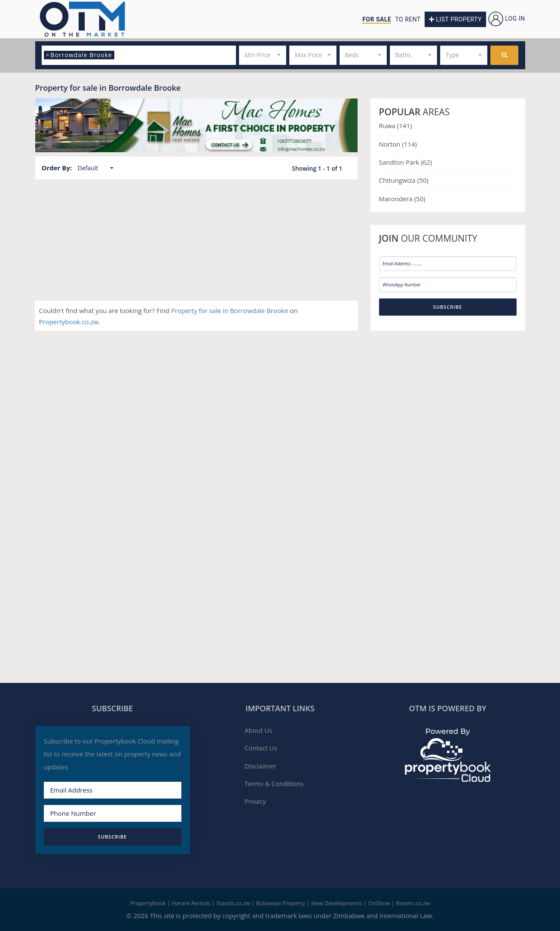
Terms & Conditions (274, 784)
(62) (426, 162)
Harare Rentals (191, 903)
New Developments (337, 903)
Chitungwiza (398, 180)
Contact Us (261, 748)
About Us (258, 730)
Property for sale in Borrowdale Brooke (231, 310)
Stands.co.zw (233, 903)
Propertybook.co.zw (69, 322)
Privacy (255, 801)
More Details (327, 272)
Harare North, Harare (210, 217)
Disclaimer (260, 766)
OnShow (379, 903)
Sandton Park (400, 162)
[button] (263, 55)
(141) (405, 126)
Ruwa (388, 126)
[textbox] (119, 55)
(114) (409, 144)
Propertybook (148, 903)
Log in (507, 18)
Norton (391, 144)
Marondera (397, 199)
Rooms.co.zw (413, 903)
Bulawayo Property (281, 903)
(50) (423, 180)
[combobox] (139, 55)
